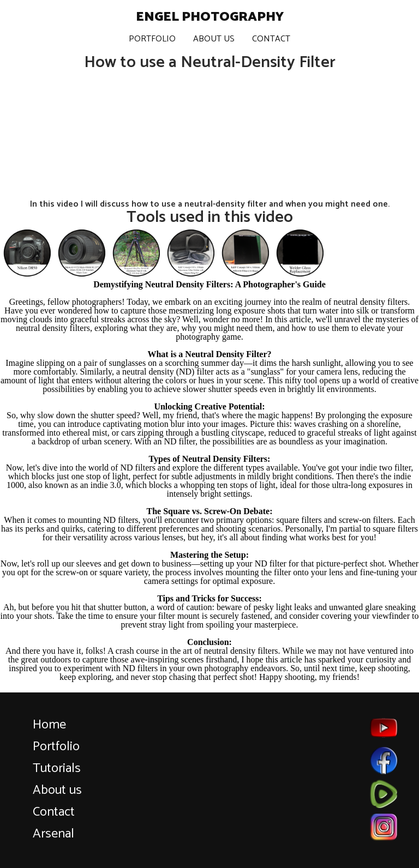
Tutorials (57, 768)
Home (49, 725)
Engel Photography (210, 17)
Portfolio (152, 39)
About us (57, 790)
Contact (271, 39)
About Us (214, 39)
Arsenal (53, 834)
